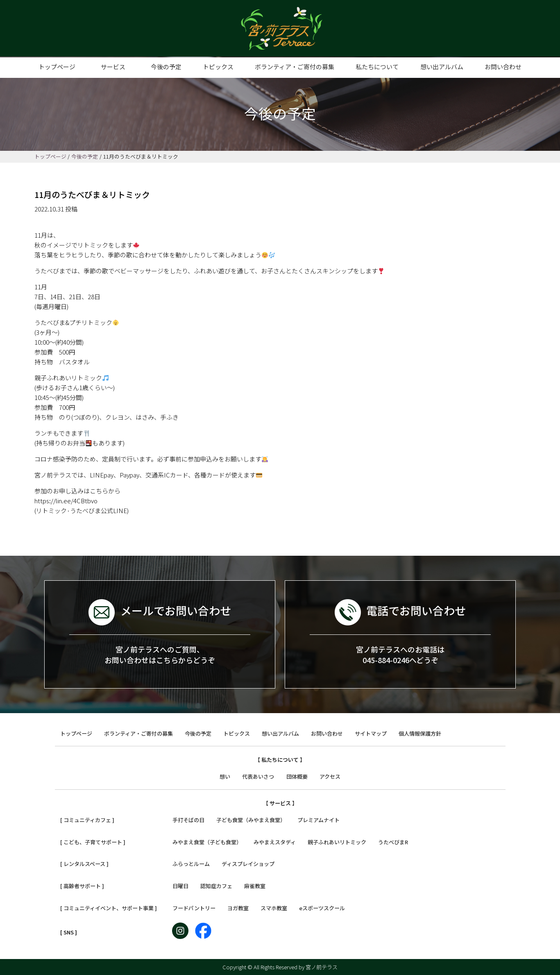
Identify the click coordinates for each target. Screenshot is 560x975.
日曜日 (180, 886)
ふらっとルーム (191, 864)
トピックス (218, 67)
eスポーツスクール (322, 908)
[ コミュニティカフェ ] (87, 820)
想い (225, 776)
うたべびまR (393, 842)
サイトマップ (371, 733)
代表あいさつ (258, 776)
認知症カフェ (216, 886)
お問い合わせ (503, 67)
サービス (113, 67)
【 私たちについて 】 (280, 760)
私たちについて (377, 67)
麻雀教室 (255, 886)
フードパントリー (194, 908)
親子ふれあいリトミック (337, 842)
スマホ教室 (274, 908)
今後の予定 (166, 67)
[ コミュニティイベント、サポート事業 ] (109, 908)
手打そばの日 (188, 820)
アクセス (330, 776)
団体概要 (297, 776)
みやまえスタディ (275, 842)
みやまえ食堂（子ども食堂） (207, 842)
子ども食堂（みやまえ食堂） (251, 820)
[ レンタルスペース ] (84, 864)
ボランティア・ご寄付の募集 (295, 67)
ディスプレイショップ (248, 864)
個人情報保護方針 (420, 733)
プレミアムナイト (319, 820)
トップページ (57, 67)
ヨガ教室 (238, 908)
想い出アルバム (442, 67)
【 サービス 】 (280, 803)
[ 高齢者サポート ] (82, 886)
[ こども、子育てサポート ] (93, 842)
